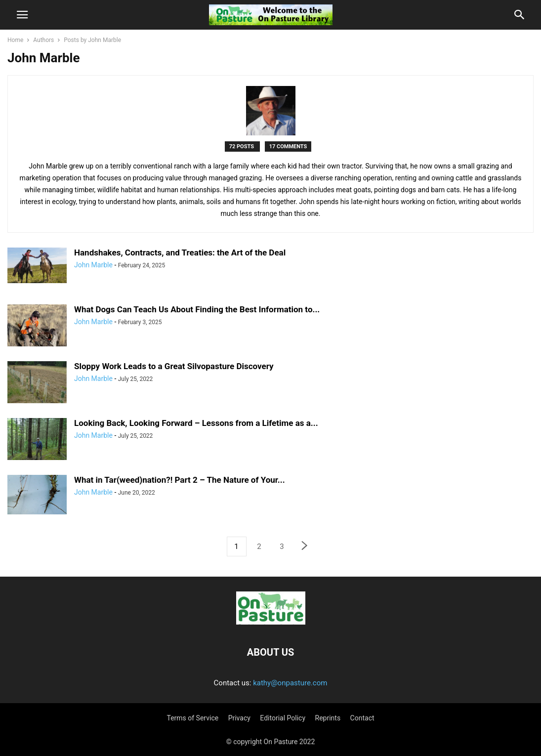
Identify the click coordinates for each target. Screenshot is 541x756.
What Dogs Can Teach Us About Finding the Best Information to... (197, 309)
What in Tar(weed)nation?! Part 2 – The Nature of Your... (180, 480)
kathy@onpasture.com (290, 683)
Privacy (239, 718)
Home (15, 40)
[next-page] (305, 547)
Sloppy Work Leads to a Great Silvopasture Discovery (174, 366)
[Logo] (271, 622)
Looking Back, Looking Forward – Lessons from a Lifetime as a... (196, 423)
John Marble (93, 265)
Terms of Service (192, 718)
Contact (362, 718)
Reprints (328, 718)
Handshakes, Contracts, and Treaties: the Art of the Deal (180, 252)
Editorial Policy (283, 718)
